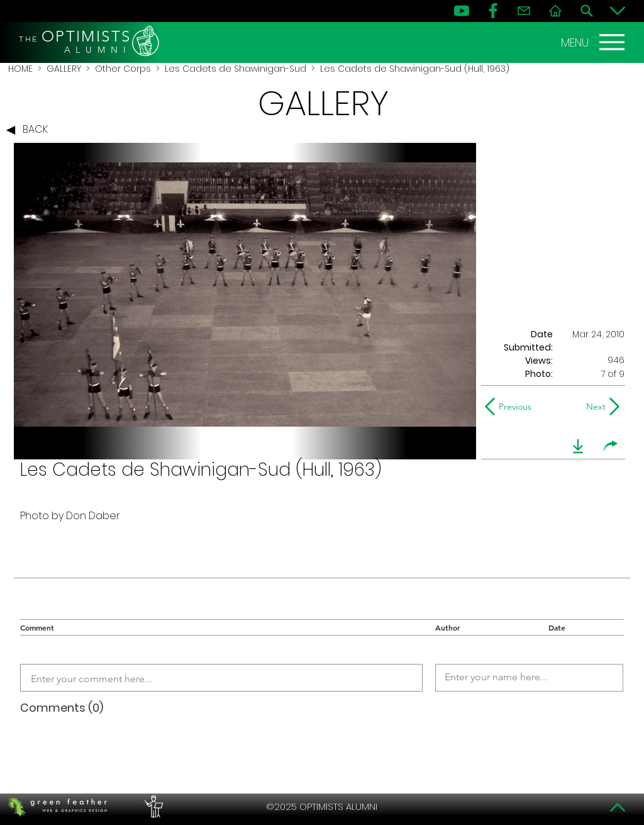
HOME (20, 69)
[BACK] (30, 130)
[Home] (555, 11)
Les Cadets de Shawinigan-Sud (236, 69)
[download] (578, 446)
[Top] (618, 807)
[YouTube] (462, 11)
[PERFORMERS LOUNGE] (152, 807)
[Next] (593, 407)
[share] (611, 446)
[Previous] (511, 407)
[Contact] (524, 11)
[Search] (587, 11)
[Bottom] (618, 11)
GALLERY (64, 69)
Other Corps (123, 69)
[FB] (493, 11)
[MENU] (594, 42)
